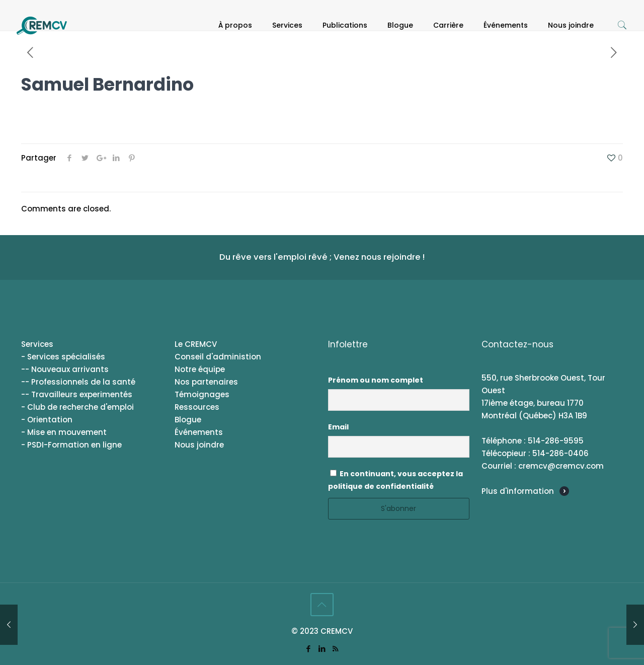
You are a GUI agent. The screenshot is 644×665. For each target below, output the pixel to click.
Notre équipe (200, 369)
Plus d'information (518, 491)
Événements (199, 432)
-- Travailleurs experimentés (77, 394)
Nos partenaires (206, 382)
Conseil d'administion (218, 357)
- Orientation (47, 420)
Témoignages (202, 394)
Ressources (197, 407)
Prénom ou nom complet (376, 380)
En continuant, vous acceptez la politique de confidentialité (395, 480)
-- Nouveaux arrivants (65, 369)
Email (338, 427)
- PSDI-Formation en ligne (71, 445)
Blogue (188, 420)
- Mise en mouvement (64, 432)
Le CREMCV (196, 344)
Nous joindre (199, 445)
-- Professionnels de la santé (78, 382)
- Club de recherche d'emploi (77, 407)
